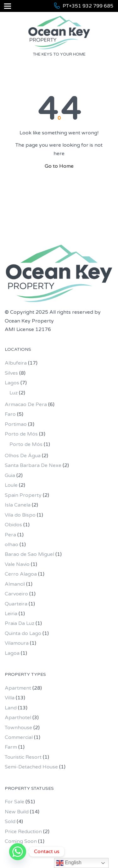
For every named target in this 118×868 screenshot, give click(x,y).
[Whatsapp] (18, 852)
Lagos (12, 383)
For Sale (14, 802)
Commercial (19, 737)
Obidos (13, 525)
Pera (10, 535)
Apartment (18, 688)
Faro (10, 414)
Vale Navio (17, 564)
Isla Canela (18, 505)
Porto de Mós (21, 434)
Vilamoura (17, 643)
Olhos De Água (23, 456)
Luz (14, 393)
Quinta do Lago (23, 633)
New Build (17, 812)
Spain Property (23, 495)
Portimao (16, 424)
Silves (11, 373)
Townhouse (18, 728)
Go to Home (59, 166)
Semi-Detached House (31, 767)
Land (11, 708)
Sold (10, 822)
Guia (10, 475)
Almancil (15, 584)
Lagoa (12, 653)
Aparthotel (18, 718)
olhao (11, 545)
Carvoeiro (16, 594)
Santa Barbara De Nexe (33, 465)
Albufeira (16, 363)
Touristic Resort (23, 757)
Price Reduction (23, 832)
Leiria (11, 614)
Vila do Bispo (20, 515)
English (69, 863)
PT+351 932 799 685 (88, 6)
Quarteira (16, 604)
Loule (11, 485)
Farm (11, 747)
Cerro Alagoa (21, 574)
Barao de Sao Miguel (29, 554)
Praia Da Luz (20, 623)
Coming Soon (21, 841)
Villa (10, 698)
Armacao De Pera (26, 404)
